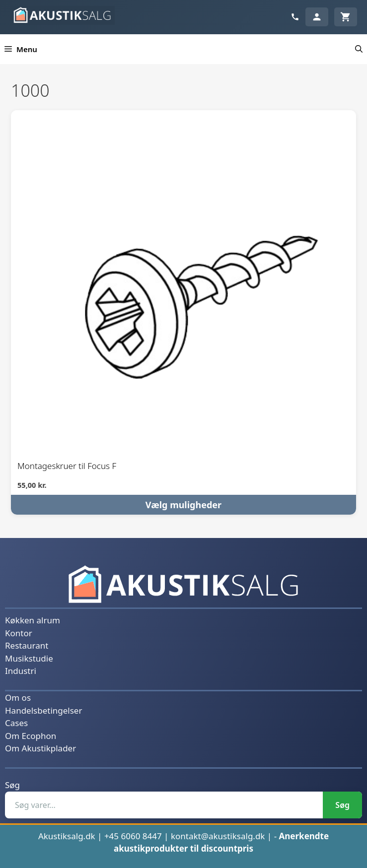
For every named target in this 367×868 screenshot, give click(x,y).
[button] (359, 49)
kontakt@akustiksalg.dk (218, 836)
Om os (18, 698)
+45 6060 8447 (133, 836)
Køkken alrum (33, 620)
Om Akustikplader (40, 748)
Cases (16, 723)
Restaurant (27, 645)
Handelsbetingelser (43, 710)
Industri (21, 671)
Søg (12, 785)
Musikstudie (29, 658)
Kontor (19, 633)
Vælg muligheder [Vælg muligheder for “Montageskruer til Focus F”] (183, 505)
